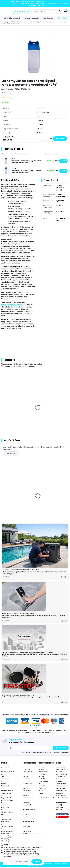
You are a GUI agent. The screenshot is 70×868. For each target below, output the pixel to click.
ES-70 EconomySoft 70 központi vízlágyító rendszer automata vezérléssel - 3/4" (26, 161)
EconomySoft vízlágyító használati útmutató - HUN (21, 367)
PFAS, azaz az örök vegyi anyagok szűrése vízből (19, 696)
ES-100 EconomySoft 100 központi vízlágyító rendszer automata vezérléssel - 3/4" (26, 171)
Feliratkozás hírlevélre (21, 743)
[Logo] (13, 12)
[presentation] (3, 406)
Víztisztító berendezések (11, 18)
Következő (62, 18)
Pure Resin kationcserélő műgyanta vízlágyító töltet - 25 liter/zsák (50, 412)
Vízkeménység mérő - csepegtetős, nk (16, 411)
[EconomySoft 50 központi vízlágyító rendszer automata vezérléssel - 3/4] (35, 52)
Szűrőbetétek (48, 18)
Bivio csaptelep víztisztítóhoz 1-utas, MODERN (16, 499)
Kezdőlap (5, 22)
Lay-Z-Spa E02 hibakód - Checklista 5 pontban (18, 614)
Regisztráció (63, 3)
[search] (57, 12)
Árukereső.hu (35, 729)
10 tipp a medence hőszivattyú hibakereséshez (21, 571)
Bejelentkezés (52, 3)
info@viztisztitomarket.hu (49, 799)
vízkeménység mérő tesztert (12, 305)
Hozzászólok (11, 454)
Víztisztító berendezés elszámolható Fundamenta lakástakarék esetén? (28, 653)
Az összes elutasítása (21, 861)
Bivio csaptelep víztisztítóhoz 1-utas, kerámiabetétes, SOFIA (50, 499)
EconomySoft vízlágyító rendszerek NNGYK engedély (22, 364)
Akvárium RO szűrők (32, 18)
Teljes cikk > (63, 578)
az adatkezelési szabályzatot (40, 753)
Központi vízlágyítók (36, 22)
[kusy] (43, 139)
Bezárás (37, 861)
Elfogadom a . (46, 753)
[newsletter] (61, 748)
